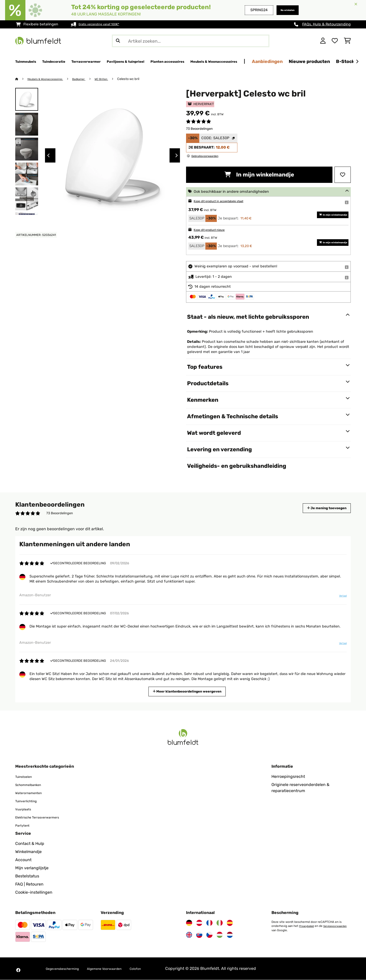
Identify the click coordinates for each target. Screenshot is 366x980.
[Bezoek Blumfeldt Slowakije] (199, 935)
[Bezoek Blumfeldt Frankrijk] (209, 923)
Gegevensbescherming (68, 969)
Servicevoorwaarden (285, 930)
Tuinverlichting (30, 801)
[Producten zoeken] (191, 41)
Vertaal (340, 598)
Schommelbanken (32, 785)
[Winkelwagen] (347, 41)
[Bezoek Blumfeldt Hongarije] (220, 935)
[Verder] (357, 62)
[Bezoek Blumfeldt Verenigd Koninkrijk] (189, 935)
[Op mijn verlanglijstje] (343, 175)
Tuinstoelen (26, 777)
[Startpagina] (22, 79)
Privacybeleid (308, 926)
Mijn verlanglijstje (32, 868)
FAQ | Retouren (29, 884)
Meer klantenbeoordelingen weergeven (189, 691)
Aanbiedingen (333, 61)
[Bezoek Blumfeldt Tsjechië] (209, 935)
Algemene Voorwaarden (121, 969)
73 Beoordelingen (199, 129)
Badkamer (89, 79)
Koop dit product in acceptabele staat (226, 201)
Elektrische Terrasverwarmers (43, 817)
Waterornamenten (32, 793)
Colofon (159, 969)
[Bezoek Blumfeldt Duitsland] (189, 923)
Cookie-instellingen (34, 893)
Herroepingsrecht (288, 777)
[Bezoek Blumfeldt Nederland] (230, 935)
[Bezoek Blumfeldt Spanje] (230, 923)
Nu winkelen (284, 10)
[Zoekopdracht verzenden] (118, 41)
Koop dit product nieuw (214, 230)
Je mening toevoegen (319, 508)
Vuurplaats (26, 809)
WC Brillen (114, 79)
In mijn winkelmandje (259, 175)
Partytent (24, 825)
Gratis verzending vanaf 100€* (105, 24)
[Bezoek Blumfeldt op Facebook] (18, 970)
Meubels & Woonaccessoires (50, 79)
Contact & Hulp (30, 844)
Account (23, 860)
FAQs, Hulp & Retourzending (326, 24)
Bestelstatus (27, 876)
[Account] (323, 41)
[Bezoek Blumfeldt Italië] (220, 923)
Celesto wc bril (142, 79)
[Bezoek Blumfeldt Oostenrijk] (199, 923)
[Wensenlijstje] (335, 41)
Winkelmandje (28, 852)
